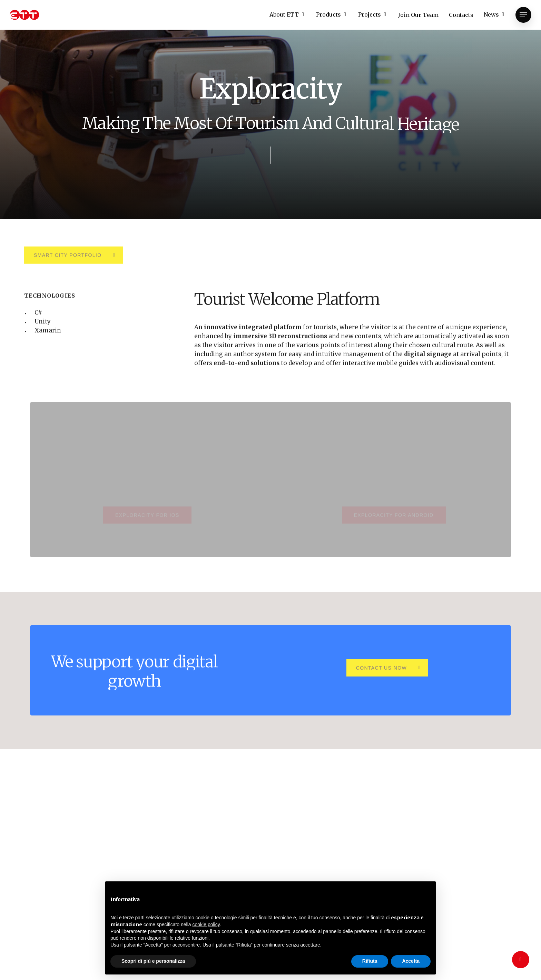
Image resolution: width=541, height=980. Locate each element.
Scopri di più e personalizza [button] (153, 961)
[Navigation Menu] (523, 15)
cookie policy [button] (206, 924)
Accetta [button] (411, 961)
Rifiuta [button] (370, 961)
